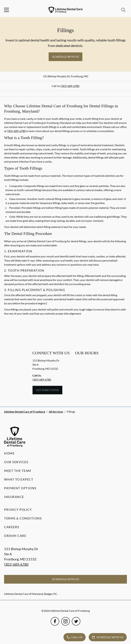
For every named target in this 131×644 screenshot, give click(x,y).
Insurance (14, 497)
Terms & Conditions (23, 518)
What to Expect (19, 479)
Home (9, 453)
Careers (12, 527)
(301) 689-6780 (70, 86)
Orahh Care (15, 536)
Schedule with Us (66, 57)
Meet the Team (18, 471)
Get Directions (47, 390)
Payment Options (20, 488)
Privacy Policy (18, 510)
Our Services (16, 462)
